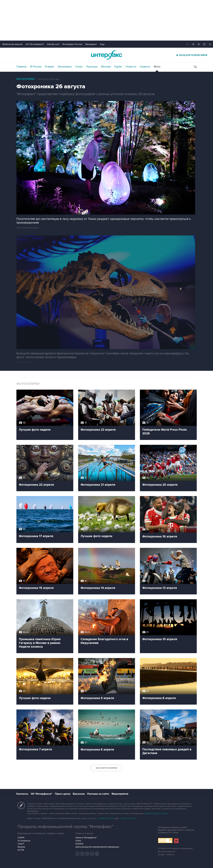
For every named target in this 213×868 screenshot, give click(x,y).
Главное (22, 67)
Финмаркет (91, 44)
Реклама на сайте (98, 794)
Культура (92, 67)
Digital (118, 67)
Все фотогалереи (106, 768)
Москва (106, 67)
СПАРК (21, 838)
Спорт (79, 67)
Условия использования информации (175, 848)
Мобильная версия (13, 44)
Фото (157, 67)
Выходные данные (167, 852)
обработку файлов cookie (156, 814)
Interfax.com (53, 44)
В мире (49, 67)
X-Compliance (24, 841)
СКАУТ (21, 844)
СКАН (78, 841)
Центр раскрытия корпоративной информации (97, 847)
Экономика (65, 67)
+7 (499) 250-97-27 (128, 818)
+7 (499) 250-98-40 (105, 818)
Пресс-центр (63, 794)
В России (36, 67)
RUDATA (79, 844)
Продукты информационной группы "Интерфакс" (65, 827)
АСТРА (21, 850)
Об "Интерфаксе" (35, 44)
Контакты (22, 794)
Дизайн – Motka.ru (166, 855)
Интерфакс (107, 55)
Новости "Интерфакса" (86, 838)
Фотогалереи (25, 79)
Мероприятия (120, 794)
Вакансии (79, 794)
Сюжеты (145, 67)
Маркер (21, 847)
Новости (131, 67)
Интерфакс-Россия (72, 44)
